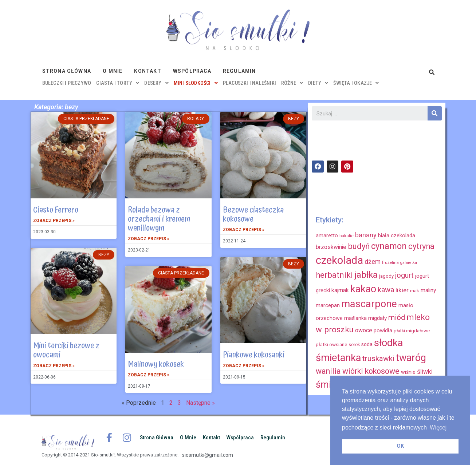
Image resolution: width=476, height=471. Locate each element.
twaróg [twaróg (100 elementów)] (411, 358)
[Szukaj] (435, 113)
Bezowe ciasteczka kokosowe (253, 215)
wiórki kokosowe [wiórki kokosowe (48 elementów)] (371, 371)
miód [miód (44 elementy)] (397, 317)
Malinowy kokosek (156, 364)
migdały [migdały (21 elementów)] (377, 318)
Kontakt (147, 71)
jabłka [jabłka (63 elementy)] (366, 275)
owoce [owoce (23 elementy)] (364, 330)
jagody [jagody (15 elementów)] (386, 276)
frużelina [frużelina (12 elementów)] (390, 263)
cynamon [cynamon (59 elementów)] (389, 246)
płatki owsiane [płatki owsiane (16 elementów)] (331, 345)
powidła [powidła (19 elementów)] (383, 331)
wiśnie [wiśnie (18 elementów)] (408, 372)
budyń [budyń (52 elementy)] (359, 246)
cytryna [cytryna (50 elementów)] (421, 246)
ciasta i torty (118, 83)
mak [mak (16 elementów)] (415, 291)
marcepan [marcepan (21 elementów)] (328, 305)
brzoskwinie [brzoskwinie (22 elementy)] (331, 247)
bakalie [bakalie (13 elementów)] (347, 236)
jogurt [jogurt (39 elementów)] (404, 275)
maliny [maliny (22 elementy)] (428, 290)
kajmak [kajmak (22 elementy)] (340, 290)
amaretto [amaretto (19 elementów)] (327, 235)
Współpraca (192, 71)
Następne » (200, 403)
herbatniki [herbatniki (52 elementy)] (334, 275)
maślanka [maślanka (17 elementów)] (355, 318)
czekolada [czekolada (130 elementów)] (339, 260)
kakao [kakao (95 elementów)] (363, 289)
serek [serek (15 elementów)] (354, 345)
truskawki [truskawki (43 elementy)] (378, 359)
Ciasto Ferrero (56, 210)
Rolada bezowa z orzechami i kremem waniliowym (159, 219)
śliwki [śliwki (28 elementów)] (425, 372)
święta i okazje (356, 83)
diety (318, 83)
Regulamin (239, 71)
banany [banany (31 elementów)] (366, 235)
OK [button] (400, 446)
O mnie (113, 71)
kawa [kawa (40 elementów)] (386, 290)
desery (156, 83)
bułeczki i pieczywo (67, 83)
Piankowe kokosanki (254, 355)
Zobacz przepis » (54, 221)
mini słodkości (196, 83)
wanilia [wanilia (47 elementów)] (328, 371)
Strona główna (67, 71)
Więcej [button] (438, 428)
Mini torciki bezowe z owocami (66, 350)
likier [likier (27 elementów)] (402, 290)
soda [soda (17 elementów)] (367, 344)
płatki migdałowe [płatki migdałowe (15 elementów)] (412, 331)
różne (292, 83)
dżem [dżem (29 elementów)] (373, 262)
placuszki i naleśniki (249, 83)
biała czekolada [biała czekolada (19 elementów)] (397, 235)
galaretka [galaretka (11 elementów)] (409, 263)
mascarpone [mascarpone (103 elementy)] (369, 304)
